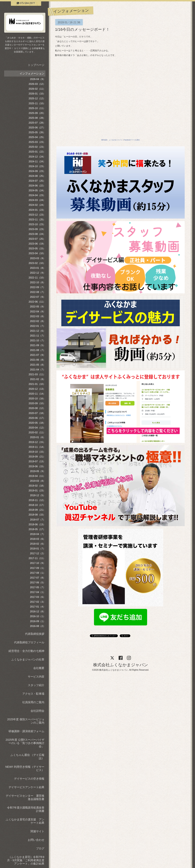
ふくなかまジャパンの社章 (28, 659)
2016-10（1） (38, 616)
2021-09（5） (38, 345)
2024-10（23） (37, 166)
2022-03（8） (38, 316)
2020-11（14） (37, 394)
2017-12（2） (38, 553)
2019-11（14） (37, 447)
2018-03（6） (38, 539)
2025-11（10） (37, 103)
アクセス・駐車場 (33, 694)
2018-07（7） (38, 520)
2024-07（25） (37, 181)
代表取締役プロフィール (29, 642)
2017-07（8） (38, 578)
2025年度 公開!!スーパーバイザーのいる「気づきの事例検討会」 (25, 743)
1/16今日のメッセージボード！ (82, 29)
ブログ (40, 848)
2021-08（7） (38, 350)
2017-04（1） (38, 592)
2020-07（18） (37, 413)
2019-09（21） (37, 457)
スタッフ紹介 (36, 685)
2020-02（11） (37, 432)
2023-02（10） (37, 263)
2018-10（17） (37, 505)
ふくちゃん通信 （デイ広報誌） (27, 757)
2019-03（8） (38, 481)
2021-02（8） (38, 379)
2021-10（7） (38, 340)
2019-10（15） (37, 452)
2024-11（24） (37, 161)
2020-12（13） (37, 389)
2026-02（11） (37, 89)
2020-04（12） (37, 428)
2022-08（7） (38, 292)
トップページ (36, 65)
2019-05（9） (38, 471)
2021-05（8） (38, 365)
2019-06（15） (37, 466)
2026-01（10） (37, 94)
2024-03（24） (37, 200)
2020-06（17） (37, 418)
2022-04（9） (38, 312)
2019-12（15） (37, 442)
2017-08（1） (38, 573)
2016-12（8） (38, 611)
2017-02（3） (38, 602)
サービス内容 (36, 677)
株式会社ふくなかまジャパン (121, 665)
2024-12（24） (37, 157)
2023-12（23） (37, 215)
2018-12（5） (38, 495)
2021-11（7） (38, 336)
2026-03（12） (37, 84)
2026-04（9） (38, 79)
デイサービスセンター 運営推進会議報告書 (25, 797)
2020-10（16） (37, 399)
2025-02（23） (37, 147)
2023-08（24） (37, 234)
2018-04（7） (38, 534)
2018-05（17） (37, 529)
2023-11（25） (37, 220)
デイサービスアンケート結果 (26, 787)
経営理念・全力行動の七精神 (26, 651)
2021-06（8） (38, 360)
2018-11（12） (37, 500)
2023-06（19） (37, 244)
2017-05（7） (38, 587)
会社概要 (39, 668)
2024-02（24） (37, 205)
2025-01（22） (37, 152)
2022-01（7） (38, 326)
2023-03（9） (38, 258)
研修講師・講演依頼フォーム (26, 731)
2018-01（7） (38, 549)
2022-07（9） (38, 297)
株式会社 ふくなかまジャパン (112, 140)
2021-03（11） (37, 374)
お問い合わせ (36, 840)
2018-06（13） (37, 524)
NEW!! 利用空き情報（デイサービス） (25, 768)
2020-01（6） (38, 437)
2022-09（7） (38, 287)
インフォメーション (32, 74)
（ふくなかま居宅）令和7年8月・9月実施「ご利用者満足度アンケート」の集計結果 (26, 860)
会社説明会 (37, 711)
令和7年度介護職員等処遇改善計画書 (26, 809)
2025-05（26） (37, 132)
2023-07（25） (37, 239)
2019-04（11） (37, 476)
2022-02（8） (38, 321)
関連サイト (37, 831)
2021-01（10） (37, 384)
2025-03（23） (37, 142)
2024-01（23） (37, 210)
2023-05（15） (37, 249)
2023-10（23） (37, 224)
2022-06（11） (37, 302)
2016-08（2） (38, 626)
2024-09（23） (37, 171)
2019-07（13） (37, 461)
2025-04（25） (37, 137)
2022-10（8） (38, 282)
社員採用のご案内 (33, 702)
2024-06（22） (37, 186)
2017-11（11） (37, 558)
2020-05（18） (37, 423)
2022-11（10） (37, 278)
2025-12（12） (37, 98)
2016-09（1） (38, 621)
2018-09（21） (37, 510)
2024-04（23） (37, 195)
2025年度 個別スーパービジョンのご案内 (26, 721)
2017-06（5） (38, 583)
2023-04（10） (37, 253)
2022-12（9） (38, 273)
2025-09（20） (37, 113)
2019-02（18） (37, 486)
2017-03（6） (38, 597)
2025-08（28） (37, 118)
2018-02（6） (38, 544)
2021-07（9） (38, 355)
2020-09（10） (37, 403)
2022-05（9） (38, 307)
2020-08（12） (37, 408)
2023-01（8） (38, 268)
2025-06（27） (37, 128)
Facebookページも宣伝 (132, 140)
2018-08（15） (37, 515)
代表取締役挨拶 (35, 634)
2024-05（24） (37, 190)
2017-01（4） (38, 607)
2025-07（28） (37, 123)
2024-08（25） (37, 176)
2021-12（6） (38, 331)
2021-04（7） (38, 370)
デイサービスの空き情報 (29, 779)
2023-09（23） (37, 229)
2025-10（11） (37, 108)
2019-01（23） (37, 491)
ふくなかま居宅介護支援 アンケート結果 (25, 821)
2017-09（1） (38, 568)
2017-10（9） (38, 563)
